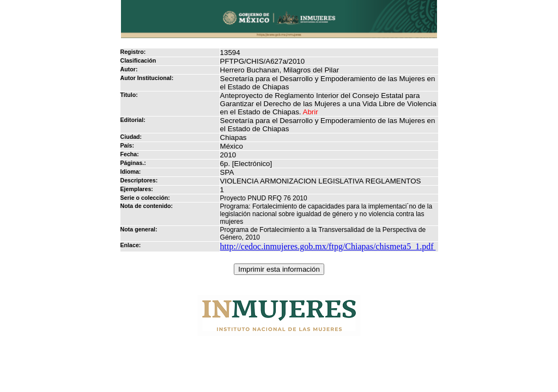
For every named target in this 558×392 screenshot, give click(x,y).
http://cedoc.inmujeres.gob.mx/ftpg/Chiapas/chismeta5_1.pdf (328, 246)
